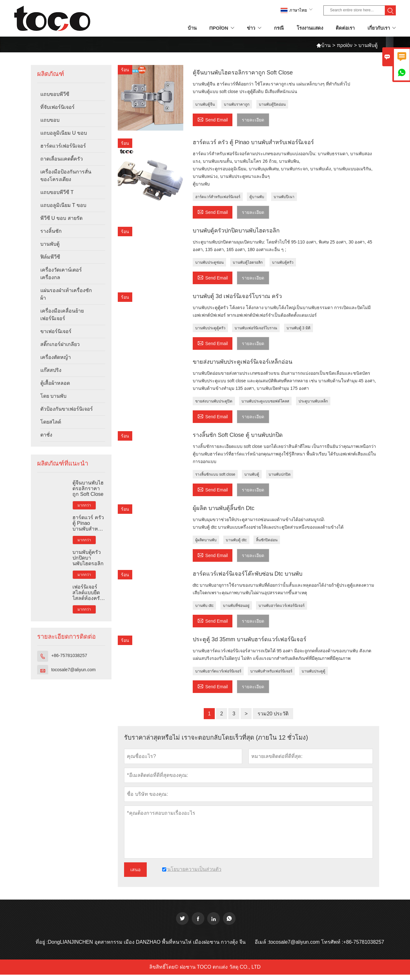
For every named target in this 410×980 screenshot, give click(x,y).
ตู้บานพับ (257, 197)
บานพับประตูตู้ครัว (210, 328)
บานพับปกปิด (280, 474)
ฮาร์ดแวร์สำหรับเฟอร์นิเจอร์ (218, 197)
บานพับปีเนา (284, 197)
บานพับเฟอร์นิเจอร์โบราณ (256, 328)
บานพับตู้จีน (205, 104)
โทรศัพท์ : (332, 942)
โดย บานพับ (53, 396)
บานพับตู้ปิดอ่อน (272, 104)
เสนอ (135, 870)
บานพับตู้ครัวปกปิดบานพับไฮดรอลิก (88, 558)
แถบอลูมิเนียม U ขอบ (64, 133)
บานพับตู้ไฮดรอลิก (248, 262)
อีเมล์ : (262, 942)
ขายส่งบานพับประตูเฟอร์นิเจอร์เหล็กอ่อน (242, 362)
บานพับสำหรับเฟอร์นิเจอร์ (271, 671)
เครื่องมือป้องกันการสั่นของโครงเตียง (66, 176)
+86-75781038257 (69, 655)
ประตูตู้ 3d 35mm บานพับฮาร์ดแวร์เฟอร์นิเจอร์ (250, 639)
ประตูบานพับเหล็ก (313, 401)
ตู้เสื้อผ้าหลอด (55, 383)
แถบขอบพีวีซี (55, 94)
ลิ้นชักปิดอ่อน (267, 540)
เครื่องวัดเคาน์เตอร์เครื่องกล (61, 274)
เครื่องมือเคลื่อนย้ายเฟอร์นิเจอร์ (62, 315)
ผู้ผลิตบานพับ (206, 540)
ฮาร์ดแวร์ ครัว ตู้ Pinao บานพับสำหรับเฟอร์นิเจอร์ (88, 523)
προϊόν (345, 45)
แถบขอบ (50, 120)
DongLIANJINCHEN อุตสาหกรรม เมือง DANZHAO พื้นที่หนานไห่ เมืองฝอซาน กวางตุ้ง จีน (147, 942)
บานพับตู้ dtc (236, 540)
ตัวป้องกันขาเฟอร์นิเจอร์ (67, 409)
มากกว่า (84, 505)
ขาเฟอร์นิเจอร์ (56, 331)
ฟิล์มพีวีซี (50, 257)
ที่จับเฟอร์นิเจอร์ (57, 107)
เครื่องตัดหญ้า (56, 357)
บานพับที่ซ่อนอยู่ (236, 606)
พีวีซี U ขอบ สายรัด (61, 218)
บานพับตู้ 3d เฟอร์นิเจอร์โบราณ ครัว (237, 296)
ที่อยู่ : (42, 942)
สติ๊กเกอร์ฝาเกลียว (60, 344)
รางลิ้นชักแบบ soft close (215, 474)
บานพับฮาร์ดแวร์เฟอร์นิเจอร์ (282, 606)
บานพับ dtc (204, 606)
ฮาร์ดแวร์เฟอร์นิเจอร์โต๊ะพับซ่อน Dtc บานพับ (248, 574)
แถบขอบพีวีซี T (57, 192)
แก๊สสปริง (51, 370)
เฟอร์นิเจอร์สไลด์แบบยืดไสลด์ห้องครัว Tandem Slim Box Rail (88, 593)
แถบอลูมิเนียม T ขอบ (63, 205)
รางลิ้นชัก (51, 231)
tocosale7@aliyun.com (74, 670)
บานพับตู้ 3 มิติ (299, 328)
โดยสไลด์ (51, 422)
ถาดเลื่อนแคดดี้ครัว (62, 159)
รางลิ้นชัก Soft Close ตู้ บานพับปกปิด (238, 435)
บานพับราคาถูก (237, 104)
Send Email (213, 119)
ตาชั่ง (46, 435)
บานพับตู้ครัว (283, 262)
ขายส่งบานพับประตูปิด (214, 401)
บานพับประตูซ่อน (209, 262)
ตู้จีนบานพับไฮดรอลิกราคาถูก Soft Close (88, 488)
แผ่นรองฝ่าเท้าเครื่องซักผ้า (66, 294)
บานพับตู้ (50, 244)
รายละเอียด (253, 120)
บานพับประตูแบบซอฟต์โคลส (265, 401)
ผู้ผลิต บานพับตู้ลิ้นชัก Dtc (224, 508)
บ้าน (323, 45)
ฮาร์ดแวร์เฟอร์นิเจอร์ (63, 146)
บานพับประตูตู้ (313, 671)
